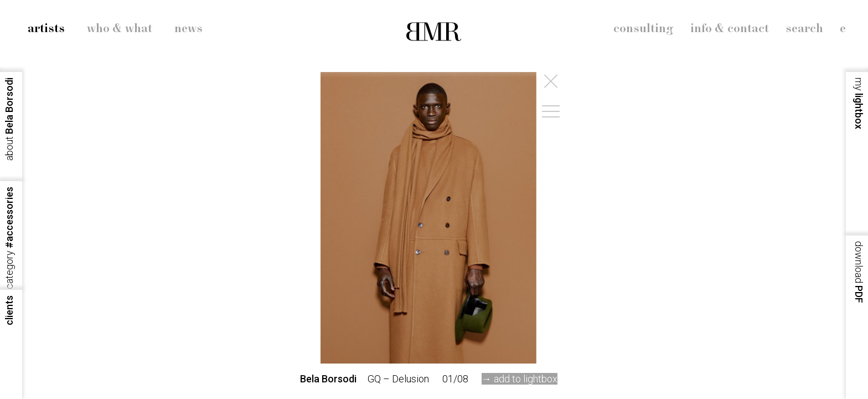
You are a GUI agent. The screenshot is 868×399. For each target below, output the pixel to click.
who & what (120, 29)
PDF (859, 272)
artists (46, 29)
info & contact (730, 29)
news (188, 29)
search (804, 29)
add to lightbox (526, 379)
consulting (644, 29)
